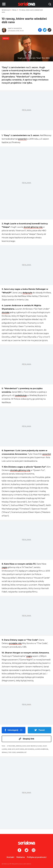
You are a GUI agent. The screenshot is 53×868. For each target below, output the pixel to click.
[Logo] (26, 843)
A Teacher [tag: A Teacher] (11, 746)
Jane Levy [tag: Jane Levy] (11, 749)
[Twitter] (26, 850)
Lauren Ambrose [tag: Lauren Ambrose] (41, 749)
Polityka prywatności (37, 857)
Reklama (21, 857)
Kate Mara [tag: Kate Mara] (20, 749)
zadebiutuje (21, 395)
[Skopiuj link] (49, 30)
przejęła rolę (15, 643)
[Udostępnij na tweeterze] (45, 30)
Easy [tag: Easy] (24, 746)
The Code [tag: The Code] (12, 752)
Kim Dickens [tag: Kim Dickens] (29, 749)
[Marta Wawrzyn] (16, 28)
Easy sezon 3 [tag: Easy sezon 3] (32, 746)
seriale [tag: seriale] (5, 752)
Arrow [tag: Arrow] (19, 746)
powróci (22, 139)
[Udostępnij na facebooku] (40, 30)
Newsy (14, 10)
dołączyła (27, 293)
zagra (4, 567)
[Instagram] (34, 850)
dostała (5, 312)
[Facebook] (19, 850)
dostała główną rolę (20, 470)
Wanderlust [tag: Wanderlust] (21, 752)
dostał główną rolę (33, 227)
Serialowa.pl (6, 10)
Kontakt (10, 857)
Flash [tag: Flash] (40, 746)
